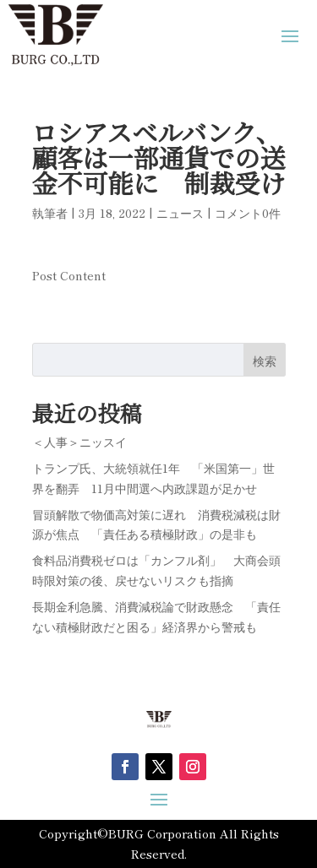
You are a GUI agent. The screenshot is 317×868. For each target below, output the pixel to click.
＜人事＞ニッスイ (79, 442)
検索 (265, 361)
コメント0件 (248, 213)
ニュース (180, 213)
